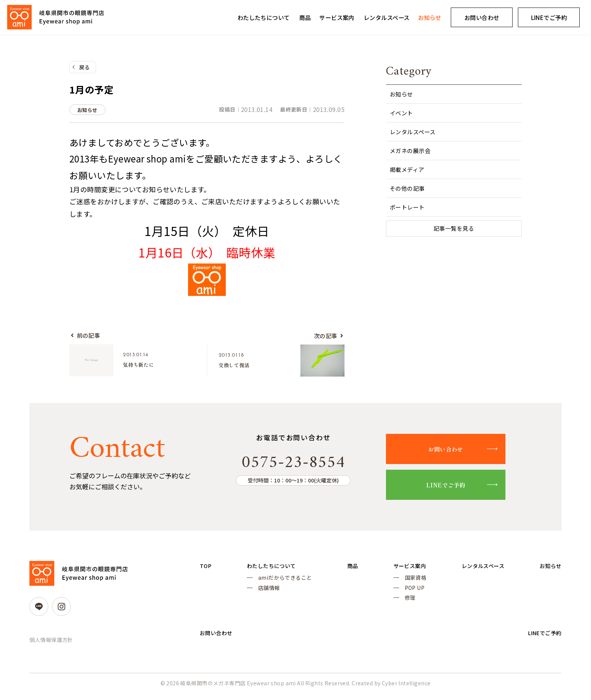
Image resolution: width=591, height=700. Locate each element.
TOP (206, 569)
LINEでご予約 (454, 487)
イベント (401, 113)
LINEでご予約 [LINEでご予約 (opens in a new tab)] (549, 17)
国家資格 (409, 582)
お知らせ (430, 17)
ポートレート (407, 207)
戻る (85, 67)
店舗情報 (267, 593)
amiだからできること (283, 582)
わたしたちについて (264, 17)
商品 (305, 17)
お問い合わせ (482, 17)
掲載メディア (407, 169)
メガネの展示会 (410, 151)
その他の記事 (407, 188)
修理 (403, 604)
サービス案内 (337, 17)
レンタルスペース (387, 17)
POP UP (408, 593)
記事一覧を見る (454, 229)
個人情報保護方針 (51, 642)
